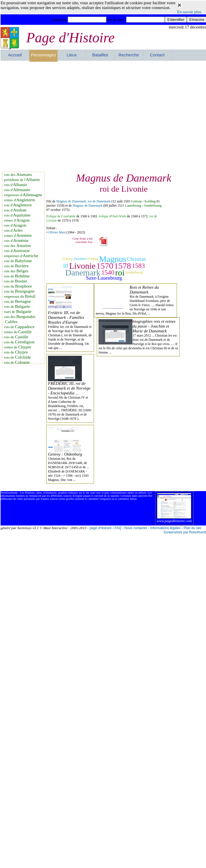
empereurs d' (23, 195)
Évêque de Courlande (61, 216)
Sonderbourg (153, 206)
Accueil (15, 55)
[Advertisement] (53, 116)
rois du (18, 286)
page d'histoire (100, 528)
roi (120, 272)
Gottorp (136, 201)
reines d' (20, 200)
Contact (157, 55)
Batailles (100, 55)
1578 (122, 266)
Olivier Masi (57, 232)
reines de (18, 332)
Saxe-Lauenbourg (104, 278)
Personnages (43, 55)
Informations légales (165, 528)
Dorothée (80, 259)
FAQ (118, 528)
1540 (108, 272)
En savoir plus (189, 12)
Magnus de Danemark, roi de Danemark (83, 201)
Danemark (83, 272)
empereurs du (20, 296)
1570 (105, 266)
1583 (138, 266)
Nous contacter (136, 528)
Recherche (129, 55)
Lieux (72, 55)
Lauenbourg (133, 206)
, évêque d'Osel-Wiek (112, 216)
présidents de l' (22, 180)
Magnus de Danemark (87, 206)
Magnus (113, 259)
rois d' (16, 185)
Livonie (82, 266)
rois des (18, 175)
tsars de (18, 312)
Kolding (150, 201)
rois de (18, 261)
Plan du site (193, 528)
